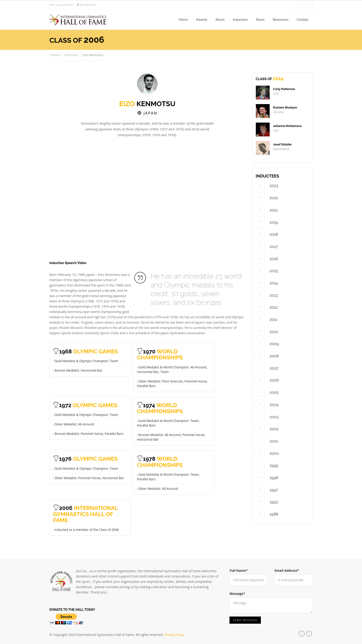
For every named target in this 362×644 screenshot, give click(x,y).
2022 (267, 197)
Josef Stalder (283, 144)
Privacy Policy (174, 635)
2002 (267, 428)
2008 (267, 355)
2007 (267, 368)
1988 (267, 513)
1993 (267, 501)
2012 (267, 307)
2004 (267, 404)
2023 (267, 185)
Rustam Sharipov (285, 107)
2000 (267, 453)
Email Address (287, 570)
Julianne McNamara (287, 126)
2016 (267, 258)
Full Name (239, 570)
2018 (267, 234)
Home (183, 20)
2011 (267, 319)
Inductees (240, 20)
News (260, 20)
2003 (267, 416)
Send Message (245, 620)
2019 (267, 222)
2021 (267, 209)
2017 (267, 246)
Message (237, 594)
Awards (202, 20)
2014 (267, 282)
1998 (267, 477)
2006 (267, 380)
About (220, 20)
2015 (267, 270)
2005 (267, 392)
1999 (267, 465)
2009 (267, 343)
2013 (267, 295)
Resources (281, 20)
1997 (267, 489)
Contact (303, 20)
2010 (267, 331)
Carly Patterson (284, 89)
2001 (267, 441)
